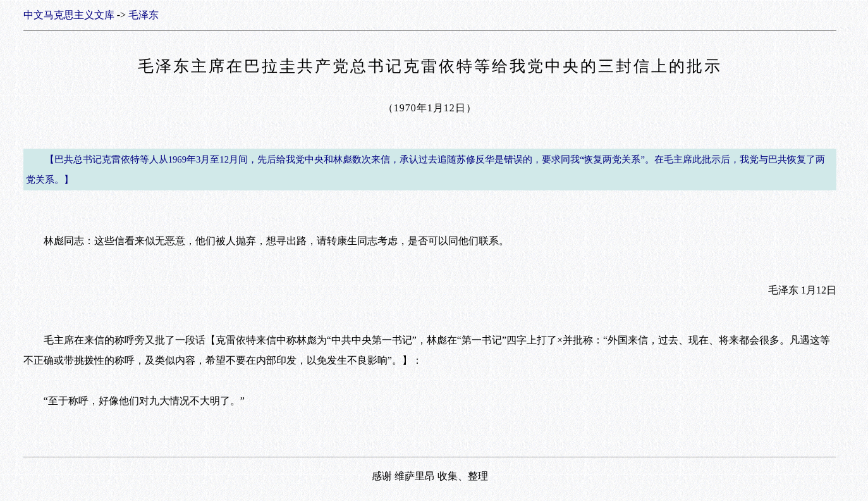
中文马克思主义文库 (69, 15)
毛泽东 (144, 15)
